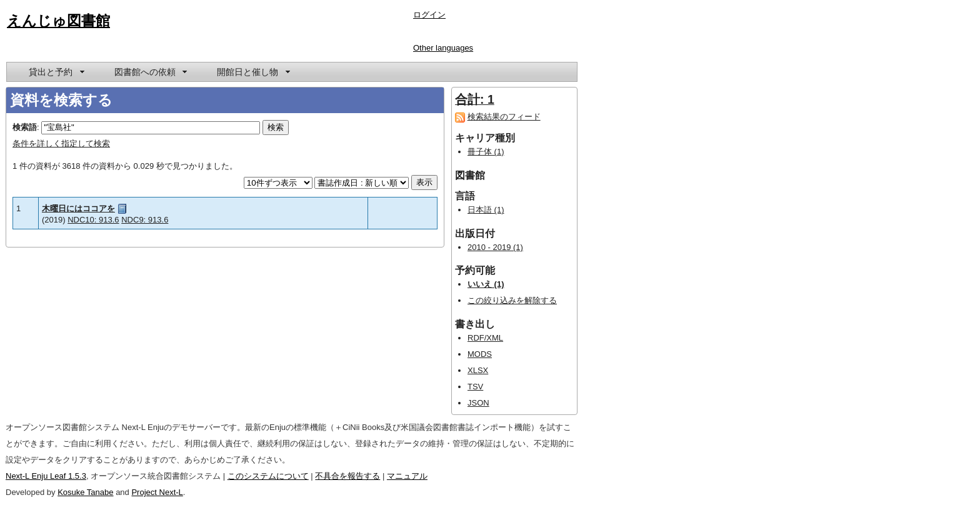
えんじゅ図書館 (58, 21)
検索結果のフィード (504, 117)
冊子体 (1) (486, 152)
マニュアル (407, 476)
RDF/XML (485, 338)
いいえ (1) (486, 284)
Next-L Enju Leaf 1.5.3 (46, 476)
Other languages (443, 48)
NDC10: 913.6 (93, 220)
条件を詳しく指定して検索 (61, 143)
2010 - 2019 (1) (495, 247)
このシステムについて (268, 476)
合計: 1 (475, 99)
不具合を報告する (347, 476)
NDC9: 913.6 (145, 220)
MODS (480, 354)
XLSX (478, 370)
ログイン (429, 15)
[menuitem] (56, 72)
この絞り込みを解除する (512, 300)
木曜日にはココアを (78, 208)
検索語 (25, 127)
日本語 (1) (486, 210)
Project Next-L (157, 492)
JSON (478, 403)
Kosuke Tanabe (85, 492)
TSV (475, 387)
